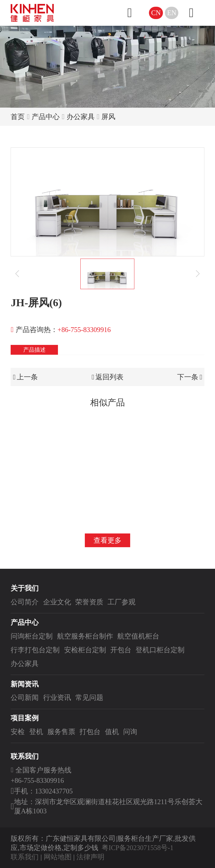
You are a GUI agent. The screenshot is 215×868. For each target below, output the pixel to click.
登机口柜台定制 (160, 650)
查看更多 (107, 540)
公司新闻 (25, 698)
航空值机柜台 (138, 636)
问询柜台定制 (32, 636)
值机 (112, 732)
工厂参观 (121, 602)
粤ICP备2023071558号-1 (138, 848)
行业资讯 (57, 698)
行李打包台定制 (35, 650)
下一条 (190, 377)
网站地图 (58, 857)
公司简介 (25, 602)
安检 (18, 732)
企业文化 (57, 602)
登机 (36, 732)
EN (172, 13)
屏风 (108, 117)
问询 (130, 732)
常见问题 (89, 698)
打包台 (90, 732)
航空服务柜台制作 (85, 636)
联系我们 (25, 857)
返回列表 (107, 377)
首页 (18, 117)
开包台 (121, 650)
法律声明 (90, 857)
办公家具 (81, 117)
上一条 (25, 377)
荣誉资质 (89, 602)
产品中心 (46, 117)
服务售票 (61, 732)
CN (156, 13)
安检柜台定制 (85, 650)
